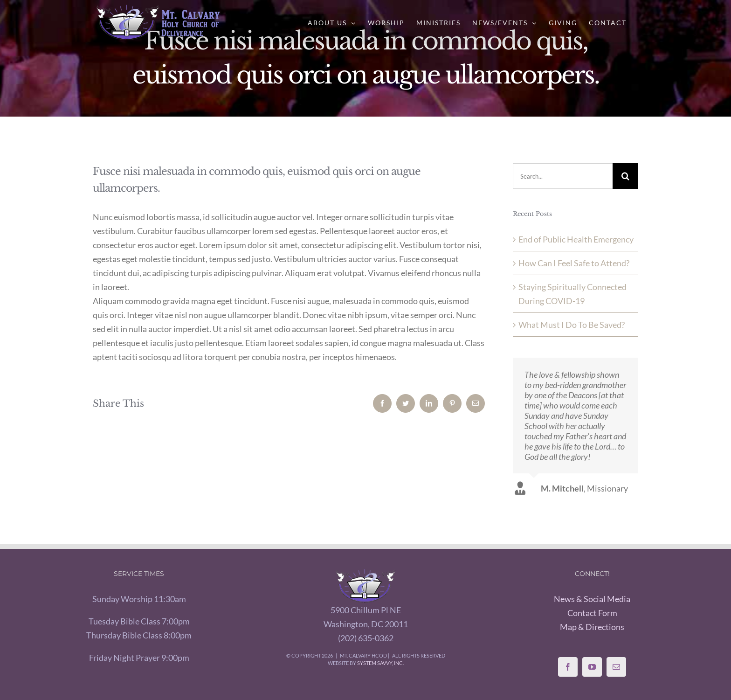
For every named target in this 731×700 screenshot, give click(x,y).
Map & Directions (592, 627)
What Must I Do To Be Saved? (572, 325)
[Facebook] (568, 667)
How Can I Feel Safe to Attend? (574, 263)
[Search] (625, 176)
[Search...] (563, 176)
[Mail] (616, 667)
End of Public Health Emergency (576, 239)
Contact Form (592, 613)
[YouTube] (592, 667)
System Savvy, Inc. (380, 663)
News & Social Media (592, 599)
